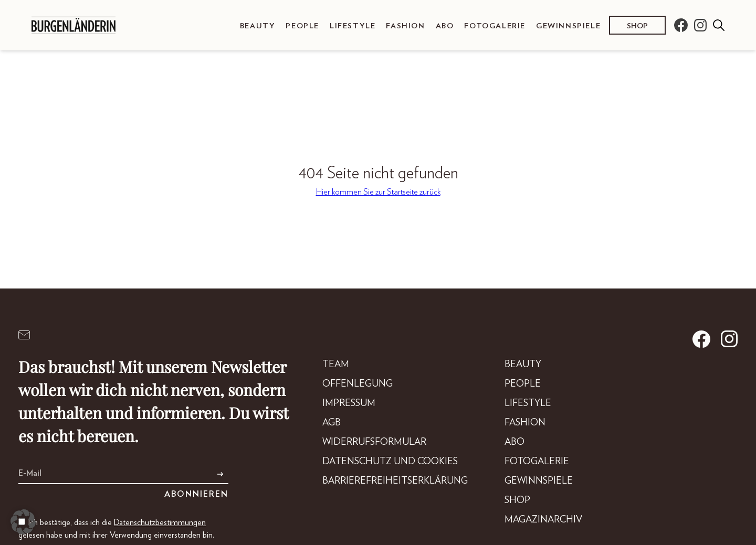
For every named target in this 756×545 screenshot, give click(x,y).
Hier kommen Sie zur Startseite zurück (378, 192)
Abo (445, 26)
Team (336, 365)
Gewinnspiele (568, 26)
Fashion (405, 26)
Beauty (258, 26)
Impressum (349, 403)
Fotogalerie (495, 26)
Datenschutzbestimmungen (160, 522)
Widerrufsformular (374, 442)
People (302, 26)
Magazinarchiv (543, 520)
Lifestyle (353, 26)
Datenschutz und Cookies (390, 462)
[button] (23, 522)
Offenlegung (358, 384)
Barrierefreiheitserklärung (395, 481)
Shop (637, 26)
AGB (332, 423)
